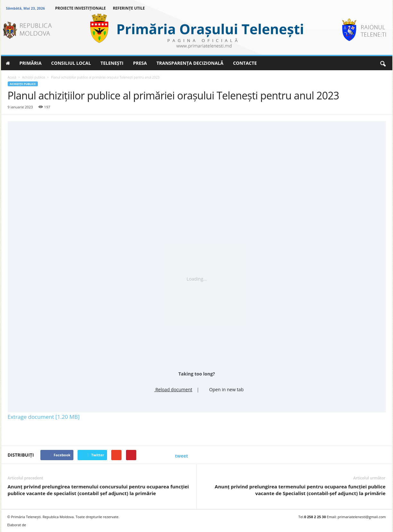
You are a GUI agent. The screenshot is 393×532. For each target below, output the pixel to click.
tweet (182, 456)
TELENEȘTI (112, 63)
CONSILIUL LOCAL (71, 63)
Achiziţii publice (23, 84)
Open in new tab (224, 389)
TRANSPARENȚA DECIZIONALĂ (190, 63)
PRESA (140, 63)
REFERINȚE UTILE (129, 8)
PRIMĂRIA (31, 63)
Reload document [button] (171, 389)
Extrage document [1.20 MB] (44, 417)
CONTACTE (245, 63)
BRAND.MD (39, 525)
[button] (383, 63)
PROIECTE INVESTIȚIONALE (80, 8)
